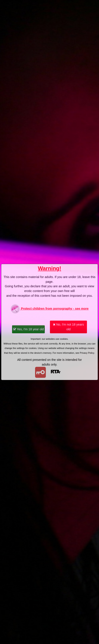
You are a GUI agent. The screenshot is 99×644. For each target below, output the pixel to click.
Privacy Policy (87, 353)
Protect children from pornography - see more (49, 309)
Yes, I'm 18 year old (28, 329)
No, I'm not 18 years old (68, 327)
